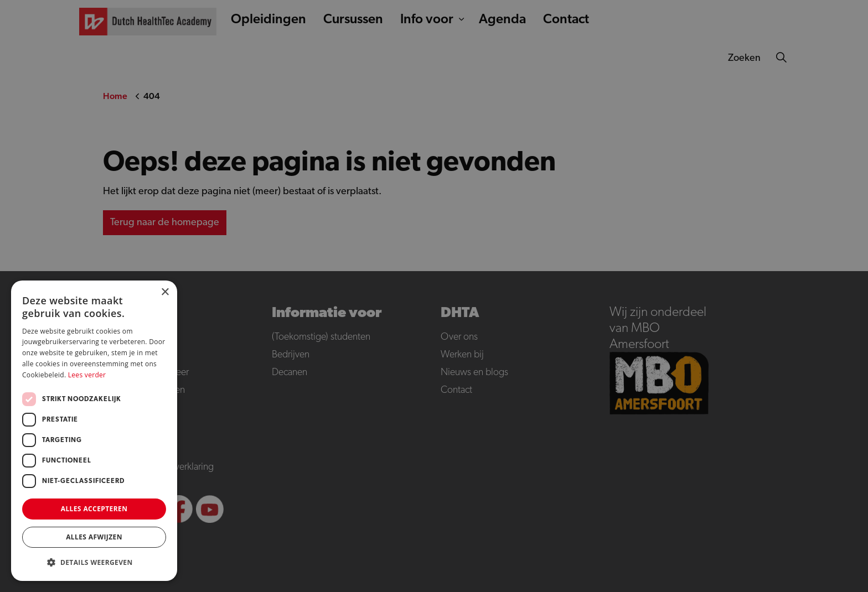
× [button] (165, 292)
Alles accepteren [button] (94, 509)
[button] (94, 562)
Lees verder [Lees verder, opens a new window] (87, 375)
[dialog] (434, 296)
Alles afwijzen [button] (94, 537)
